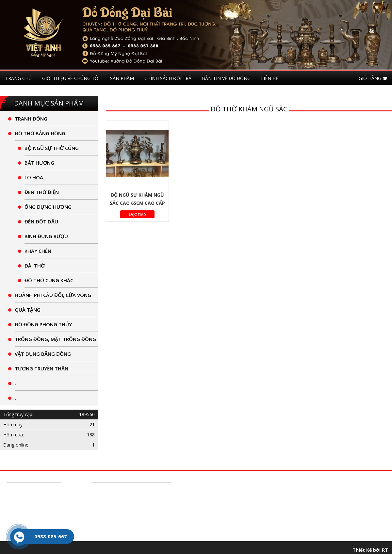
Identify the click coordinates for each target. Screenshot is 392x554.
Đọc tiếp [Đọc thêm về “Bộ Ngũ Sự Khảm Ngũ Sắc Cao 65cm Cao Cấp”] (137, 214)
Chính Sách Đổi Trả (29, 500)
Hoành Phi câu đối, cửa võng (53, 295)
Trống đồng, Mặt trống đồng (55, 339)
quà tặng (28, 310)
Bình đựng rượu (46, 236)
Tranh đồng (31, 119)
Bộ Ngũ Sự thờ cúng (52, 148)
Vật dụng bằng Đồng (43, 354)
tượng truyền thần (41, 368)
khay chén (38, 251)
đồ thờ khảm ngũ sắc (249, 109)
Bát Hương (39, 163)
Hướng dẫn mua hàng (32, 490)
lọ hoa (34, 177)
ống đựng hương (48, 207)
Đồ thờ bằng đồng (40, 133)
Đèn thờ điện (42, 192)
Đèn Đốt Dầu (41, 221)
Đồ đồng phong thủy (43, 324)
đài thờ (35, 266)
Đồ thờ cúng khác (49, 280)
